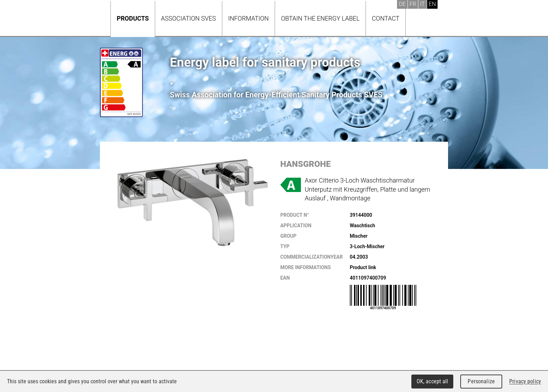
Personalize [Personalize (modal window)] (481, 381)
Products (133, 18)
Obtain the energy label (320, 18)
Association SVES (189, 18)
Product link (363, 267)
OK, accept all (432, 381)
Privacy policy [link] (525, 381)
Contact (386, 18)
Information (248, 18)
